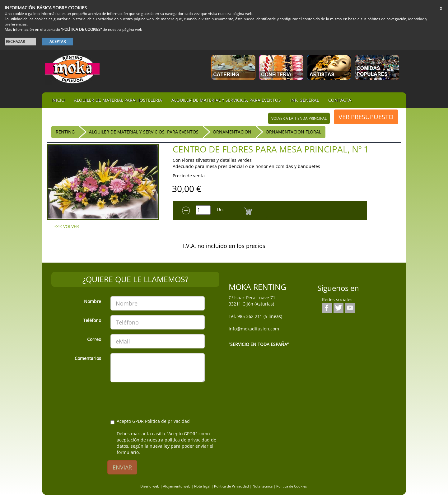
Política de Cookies (292, 486)
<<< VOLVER (67, 226)
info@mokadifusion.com (254, 329)
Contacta (340, 100)
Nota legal (202, 486)
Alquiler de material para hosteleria (118, 100)
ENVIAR (122, 467)
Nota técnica (263, 486)
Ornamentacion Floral (293, 132)
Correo (94, 339)
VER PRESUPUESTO (366, 117)
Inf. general (305, 100)
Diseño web (150, 486)
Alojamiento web (177, 486)
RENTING (65, 132)
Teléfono (92, 320)
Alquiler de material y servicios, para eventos (226, 100)
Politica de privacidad (167, 421)
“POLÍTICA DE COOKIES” (81, 29)
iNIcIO (58, 100)
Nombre (93, 301)
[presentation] (158, 399)
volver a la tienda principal (299, 118)
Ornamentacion (232, 132)
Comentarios (88, 358)
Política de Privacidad (231, 486)
